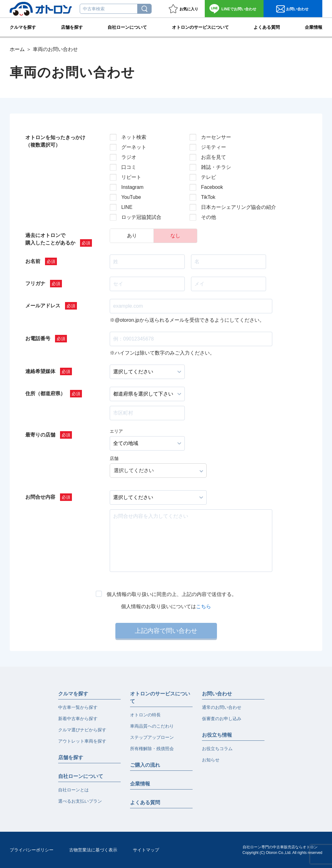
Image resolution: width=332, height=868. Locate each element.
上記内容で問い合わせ (166, 631)
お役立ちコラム (217, 749)
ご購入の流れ (145, 765)
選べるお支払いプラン (80, 801)
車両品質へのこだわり (152, 726)
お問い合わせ (239, 9)
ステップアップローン (152, 737)
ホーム (17, 49)
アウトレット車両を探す (82, 741)
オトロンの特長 (145, 715)
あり (132, 236)
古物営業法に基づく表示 (93, 850)
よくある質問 (267, 27)
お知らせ (211, 760)
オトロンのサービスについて (200, 27)
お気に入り (189, 9)
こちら (204, 606)
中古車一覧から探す (78, 707)
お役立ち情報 (217, 735)
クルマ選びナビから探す (82, 730)
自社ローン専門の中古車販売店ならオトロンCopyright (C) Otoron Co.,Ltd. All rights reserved (282, 850)
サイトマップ (146, 850)
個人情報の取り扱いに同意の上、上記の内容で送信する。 (172, 594)
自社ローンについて (127, 27)
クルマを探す (23, 27)
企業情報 (314, 27)
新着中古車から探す (78, 719)
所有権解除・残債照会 (152, 749)
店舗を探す (72, 27)
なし (175, 236)
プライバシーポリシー (32, 850)
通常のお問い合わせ (222, 707)
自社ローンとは (73, 790)
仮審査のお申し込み (222, 719)
